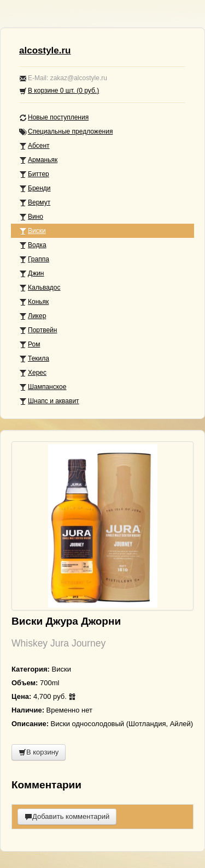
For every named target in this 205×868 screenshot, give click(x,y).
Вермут (35, 203)
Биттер (34, 174)
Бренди (35, 188)
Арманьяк (38, 160)
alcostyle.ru (45, 50)
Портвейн (38, 330)
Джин (31, 274)
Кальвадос (40, 288)
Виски (33, 231)
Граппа (34, 259)
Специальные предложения (66, 132)
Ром (30, 345)
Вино (31, 217)
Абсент (34, 146)
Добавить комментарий (67, 816)
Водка (33, 245)
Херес (33, 373)
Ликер (33, 316)
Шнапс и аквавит (49, 401)
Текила (34, 359)
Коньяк (34, 302)
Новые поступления (54, 118)
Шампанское (43, 387)
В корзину (39, 752)
